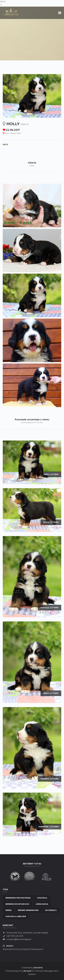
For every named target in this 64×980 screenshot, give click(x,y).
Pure (25, 971)
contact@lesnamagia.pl (19, 939)
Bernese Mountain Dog (17, 904)
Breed (9, 910)
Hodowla (42, 898)
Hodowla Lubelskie (16, 916)
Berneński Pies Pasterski (18, 898)
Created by (32, 968)
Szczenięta (51, 910)
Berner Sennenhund (28, 910)
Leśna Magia (42, 904)
